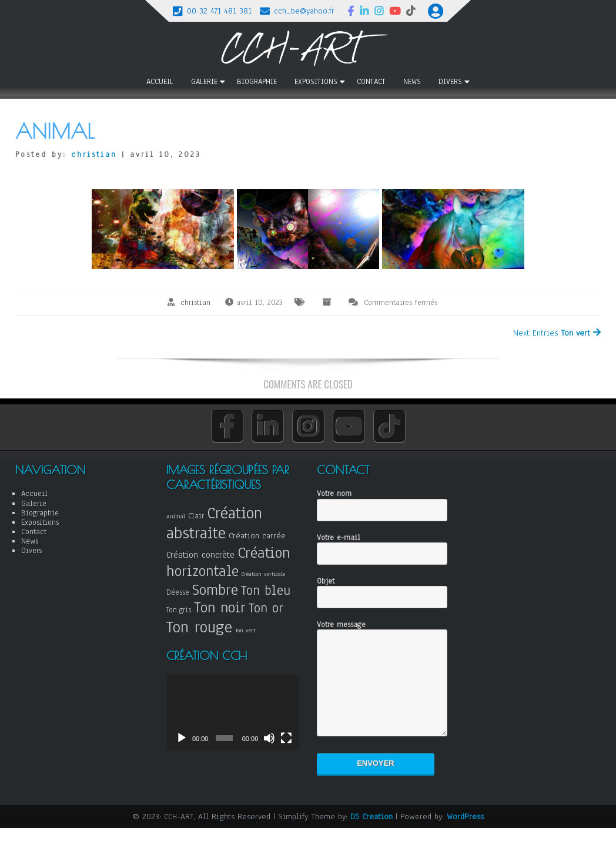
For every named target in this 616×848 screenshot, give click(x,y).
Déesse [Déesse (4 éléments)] (178, 592)
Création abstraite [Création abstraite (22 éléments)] (214, 523)
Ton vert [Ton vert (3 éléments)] (245, 630)
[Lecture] (182, 743)
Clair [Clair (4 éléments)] (196, 516)
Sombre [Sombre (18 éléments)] (215, 590)
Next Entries (557, 333)
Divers (450, 82)
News (412, 82)
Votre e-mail (382, 546)
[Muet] (269, 743)
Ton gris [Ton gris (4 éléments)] (179, 610)
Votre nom (382, 502)
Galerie (204, 82)
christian (94, 155)
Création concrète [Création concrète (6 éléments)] (200, 555)
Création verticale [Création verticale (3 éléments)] (263, 574)
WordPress (465, 834)
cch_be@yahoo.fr (304, 11)
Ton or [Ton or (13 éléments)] (266, 608)
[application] (233, 712)
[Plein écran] (286, 743)
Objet (382, 590)
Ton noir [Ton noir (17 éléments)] (220, 607)
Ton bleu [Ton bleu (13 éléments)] (266, 590)
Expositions (316, 82)
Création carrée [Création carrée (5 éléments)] (257, 536)
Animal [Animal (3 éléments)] (176, 516)
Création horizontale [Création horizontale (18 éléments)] (228, 562)
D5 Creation (371, 834)
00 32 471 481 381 (219, 11)
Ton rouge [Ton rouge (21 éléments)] (199, 627)
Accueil (160, 82)
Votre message (382, 688)
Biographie (257, 82)
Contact (371, 82)
